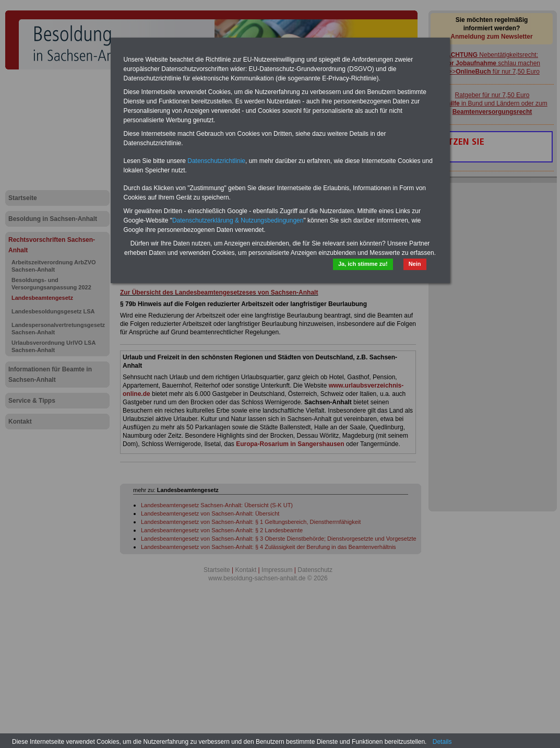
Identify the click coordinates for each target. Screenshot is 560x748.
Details (442, 742)
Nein (415, 264)
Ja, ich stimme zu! (363, 264)
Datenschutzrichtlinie (216, 161)
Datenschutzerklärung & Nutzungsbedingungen (238, 220)
